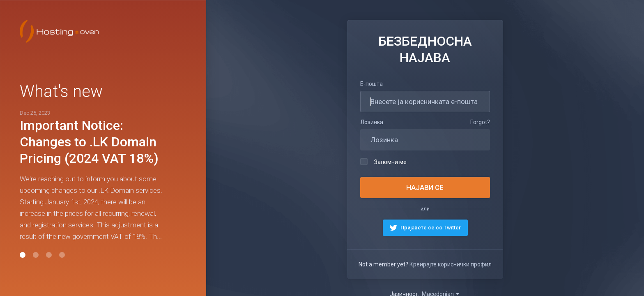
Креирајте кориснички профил (451, 264)
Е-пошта (371, 84)
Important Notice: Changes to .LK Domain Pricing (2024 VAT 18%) (89, 142)
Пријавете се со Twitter (430, 228)
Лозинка (372, 122)
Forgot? (480, 122)
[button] (23, 255)
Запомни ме (383, 162)
